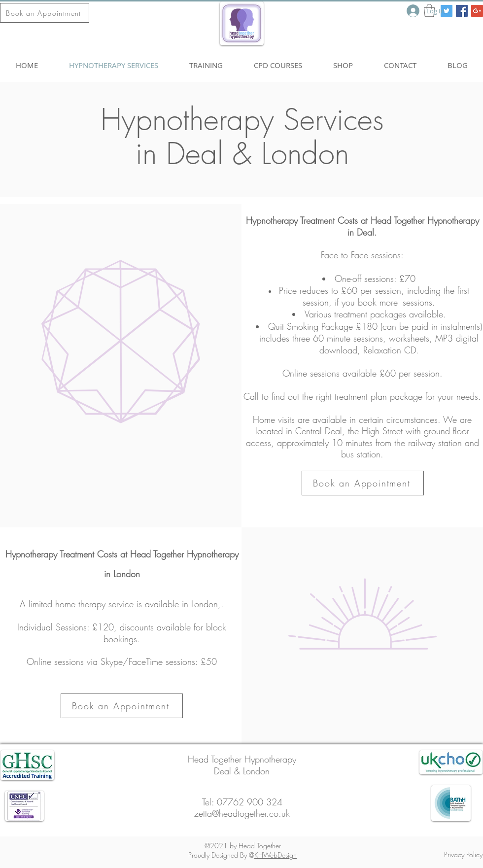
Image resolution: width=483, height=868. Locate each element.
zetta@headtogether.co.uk (242, 813)
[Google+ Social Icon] (477, 11)
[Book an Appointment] (45, 13)
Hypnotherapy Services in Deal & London (242, 137)
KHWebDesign (276, 855)
